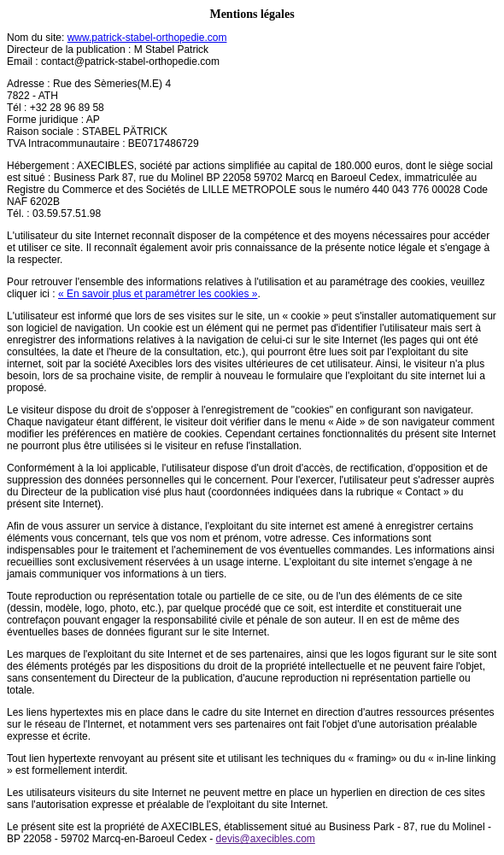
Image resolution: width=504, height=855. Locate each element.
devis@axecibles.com (266, 839)
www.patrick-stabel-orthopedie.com (147, 38)
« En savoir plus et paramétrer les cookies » (158, 294)
